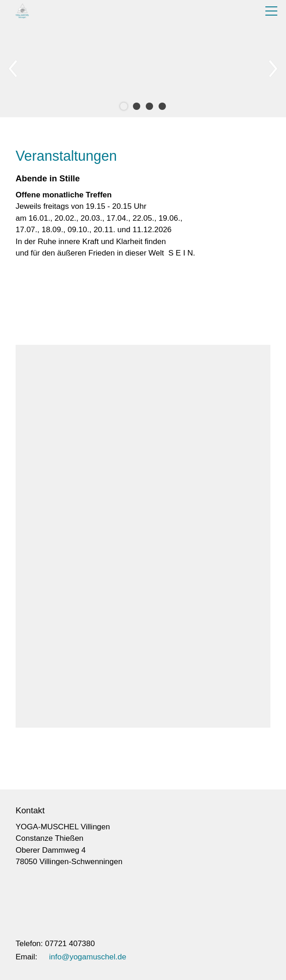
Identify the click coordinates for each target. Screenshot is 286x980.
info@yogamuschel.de (88, 957)
